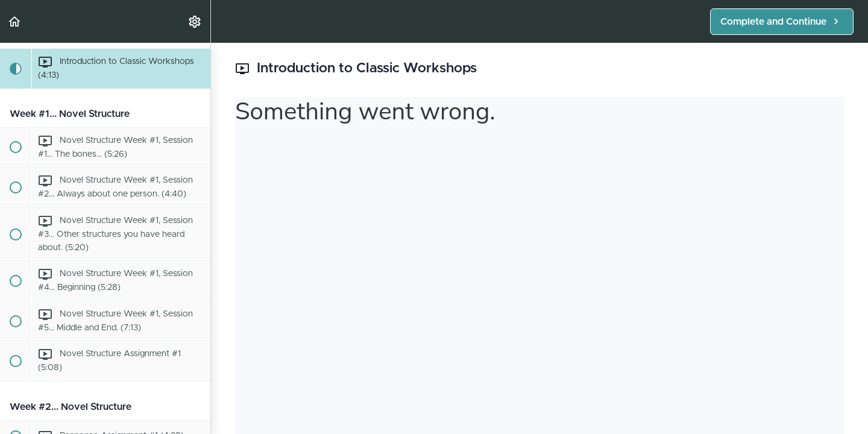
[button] (15, 21)
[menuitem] (195, 21)
